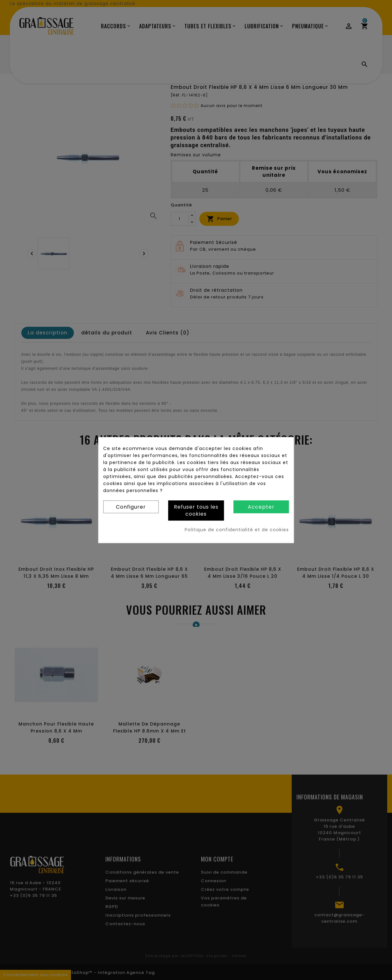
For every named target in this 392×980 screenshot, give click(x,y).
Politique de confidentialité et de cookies (237, 530)
